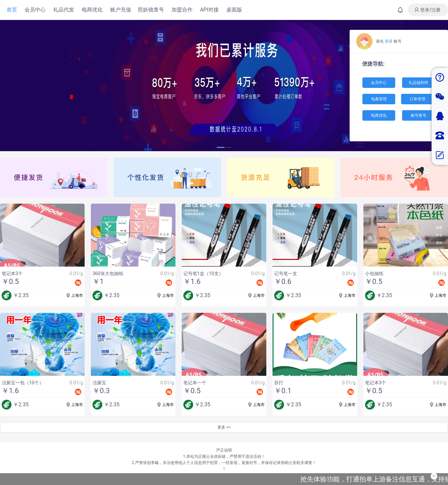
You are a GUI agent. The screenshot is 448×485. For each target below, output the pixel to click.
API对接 (209, 10)
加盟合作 (182, 10)
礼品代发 (64, 10)
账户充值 (121, 10)
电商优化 (92, 10)
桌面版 (234, 10)
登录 (389, 41)
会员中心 (35, 10)
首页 (12, 10)
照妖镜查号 (151, 10)
